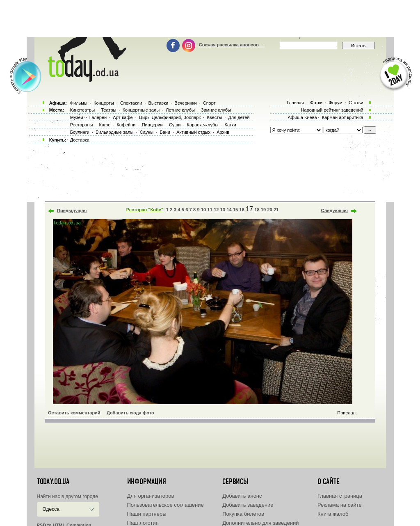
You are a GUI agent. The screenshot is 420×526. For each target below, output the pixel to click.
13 (223, 210)
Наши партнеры (147, 514)
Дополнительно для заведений (260, 523)
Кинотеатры (82, 110)
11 (210, 210)
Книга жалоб (333, 514)
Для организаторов (151, 496)
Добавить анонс (242, 496)
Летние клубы (180, 110)
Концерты (104, 103)
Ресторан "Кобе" (145, 210)
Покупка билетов (243, 514)
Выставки (159, 103)
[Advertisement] (210, 18)
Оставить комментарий (74, 413)
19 (263, 210)
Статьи (356, 103)
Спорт (209, 103)
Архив (223, 132)
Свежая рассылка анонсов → (232, 45)
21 (276, 210)
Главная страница (340, 496)
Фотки (316, 103)
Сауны (147, 132)
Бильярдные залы (114, 132)
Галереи (98, 117)
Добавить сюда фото (130, 413)
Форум (335, 103)
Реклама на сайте (340, 505)
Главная (295, 103)
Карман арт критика (343, 117)
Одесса (51, 509)
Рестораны (82, 125)
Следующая (334, 210)
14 (229, 210)
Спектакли (131, 103)
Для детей (239, 117)
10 (203, 210)
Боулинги (80, 132)
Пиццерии (152, 125)
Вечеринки (185, 103)
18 (257, 210)
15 (235, 210)
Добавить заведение (248, 505)
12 (216, 210)
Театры (108, 110)
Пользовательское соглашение (165, 505)
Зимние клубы (216, 110)
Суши (175, 125)
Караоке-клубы (203, 125)
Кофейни (126, 125)
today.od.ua (53, 482)
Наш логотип (143, 523)
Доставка (80, 140)
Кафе (105, 125)
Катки (230, 125)
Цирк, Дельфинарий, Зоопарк (170, 117)
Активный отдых (193, 132)
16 (242, 210)
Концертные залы (141, 110)
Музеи (77, 117)
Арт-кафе (123, 117)
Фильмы (79, 103)
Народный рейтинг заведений (332, 110)
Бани (165, 132)
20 (269, 210)
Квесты (214, 117)
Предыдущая (72, 210)
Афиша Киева (302, 117)
